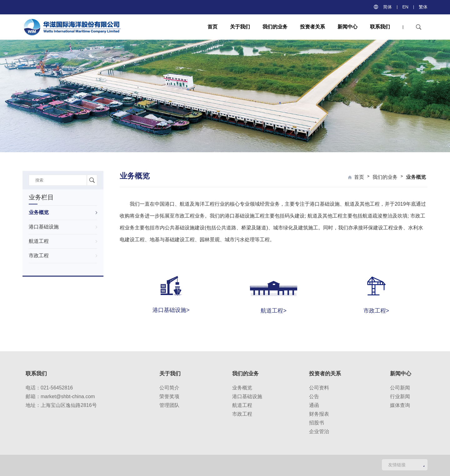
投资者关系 (312, 27)
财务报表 (319, 414)
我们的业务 (275, 27)
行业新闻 (400, 396)
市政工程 (39, 256)
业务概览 (39, 212)
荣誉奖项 (169, 396)
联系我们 (380, 27)
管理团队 (169, 405)
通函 (314, 405)
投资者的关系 (325, 374)
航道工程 (39, 241)
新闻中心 (347, 27)
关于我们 (240, 27)
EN (405, 7)
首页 (212, 27)
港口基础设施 (44, 227)
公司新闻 (400, 388)
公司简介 (169, 388)
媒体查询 (400, 405)
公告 (314, 396)
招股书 (317, 423)
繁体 (423, 7)
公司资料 (319, 388)
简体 (387, 7)
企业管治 (319, 431)
